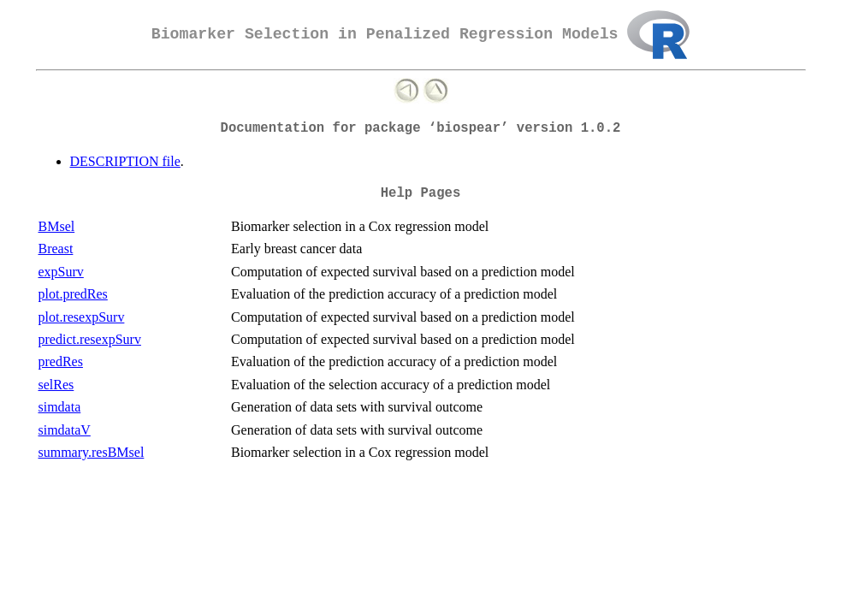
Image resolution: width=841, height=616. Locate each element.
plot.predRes (73, 294)
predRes (61, 361)
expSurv (61, 272)
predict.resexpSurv (90, 339)
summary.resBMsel (92, 452)
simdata (60, 407)
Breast (56, 249)
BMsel (57, 226)
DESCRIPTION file (125, 161)
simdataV (65, 430)
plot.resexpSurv (82, 317)
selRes (56, 385)
